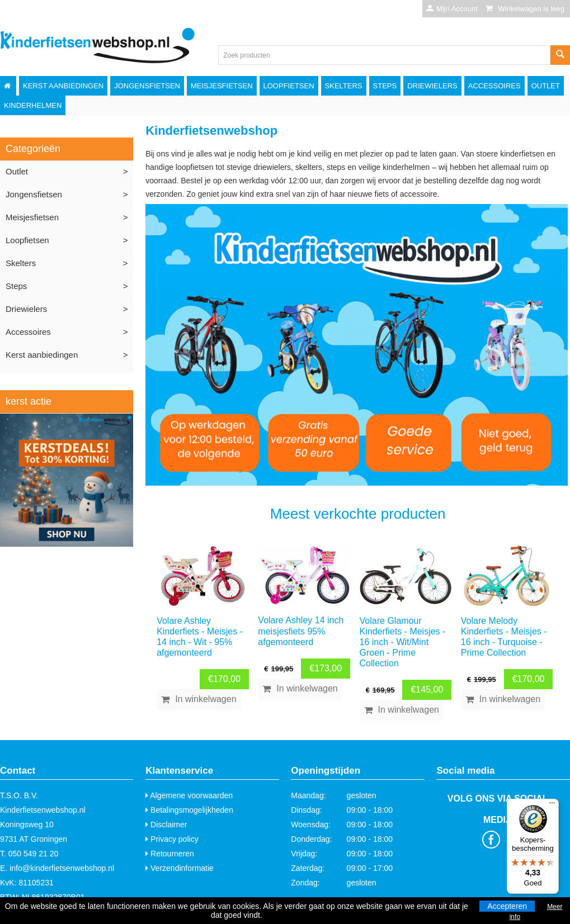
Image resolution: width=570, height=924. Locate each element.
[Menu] (552, 805)
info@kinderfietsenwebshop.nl (62, 868)
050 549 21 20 (34, 854)
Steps (385, 86)
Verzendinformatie (180, 868)
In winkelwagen (206, 699)
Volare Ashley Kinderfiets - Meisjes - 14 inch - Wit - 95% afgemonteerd (200, 637)
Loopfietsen (289, 86)
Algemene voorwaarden (189, 795)
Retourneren (170, 854)
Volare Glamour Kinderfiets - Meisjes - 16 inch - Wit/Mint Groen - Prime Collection (403, 642)
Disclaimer (166, 825)
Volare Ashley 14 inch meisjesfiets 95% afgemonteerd (301, 631)
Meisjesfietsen (222, 86)
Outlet (546, 86)
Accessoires (494, 86)
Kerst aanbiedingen (63, 86)
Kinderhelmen (33, 105)
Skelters (344, 86)
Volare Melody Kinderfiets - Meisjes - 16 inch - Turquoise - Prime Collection (504, 637)
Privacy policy (172, 839)
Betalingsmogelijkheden (189, 810)
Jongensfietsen (147, 86)
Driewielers (432, 86)
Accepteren (507, 906)
